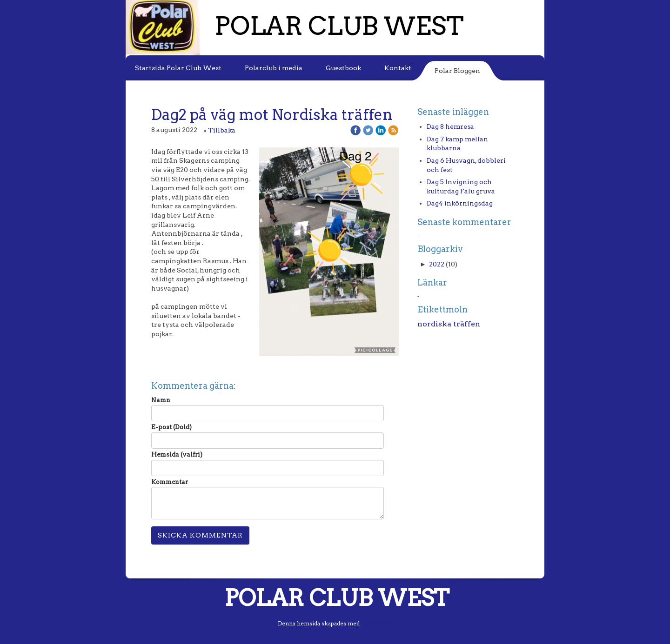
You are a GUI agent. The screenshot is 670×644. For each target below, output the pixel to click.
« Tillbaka (219, 130)
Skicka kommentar (200, 535)
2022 (437, 264)
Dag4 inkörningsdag (460, 203)
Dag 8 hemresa (450, 126)
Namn (161, 400)
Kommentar (170, 482)
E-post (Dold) (171, 427)
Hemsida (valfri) (177, 455)
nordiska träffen (449, 324)
